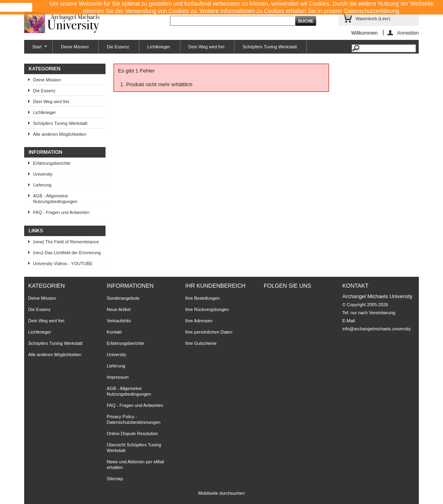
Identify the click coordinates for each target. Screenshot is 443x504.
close (16, 7)
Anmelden (408, 33)
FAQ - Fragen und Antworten (61, 212)
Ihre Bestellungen (203, 298)
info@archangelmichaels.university (377, 329)
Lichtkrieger (159, 47)
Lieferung (42, 185)
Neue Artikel (119, 309)
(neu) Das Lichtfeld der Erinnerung (67, 253)
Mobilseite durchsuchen (221, 493)
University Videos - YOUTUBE (63, 263)
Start (36, 49)
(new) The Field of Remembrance (66, 242)
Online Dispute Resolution (132, 433)
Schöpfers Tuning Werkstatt (270, 47)
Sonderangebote (123, 298)
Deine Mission (75, 47)
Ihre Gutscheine (201, 343)
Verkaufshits (119, 321)
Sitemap (115, 479)
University (43, 174)
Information (46, 152)
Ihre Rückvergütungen (207, 309)
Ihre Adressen (199, 321)
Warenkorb (373, 19)
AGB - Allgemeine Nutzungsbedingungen (55, 199)
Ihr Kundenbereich (215, 286)
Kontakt (114, 332)
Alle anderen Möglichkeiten (60, 134)
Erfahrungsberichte (52, 163)
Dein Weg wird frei (207, 47)
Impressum (118, 377)
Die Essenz (118, 47)
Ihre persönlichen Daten (209, 332)
